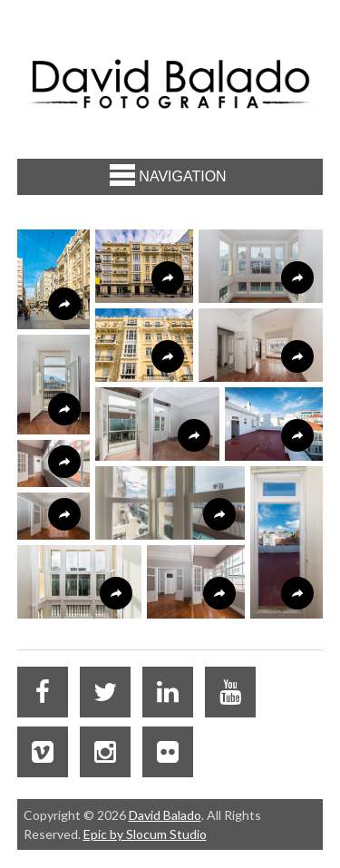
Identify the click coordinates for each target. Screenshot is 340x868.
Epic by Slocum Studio (145, 834)
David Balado (165, 815)
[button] (53, 279)
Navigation (168, 175)
